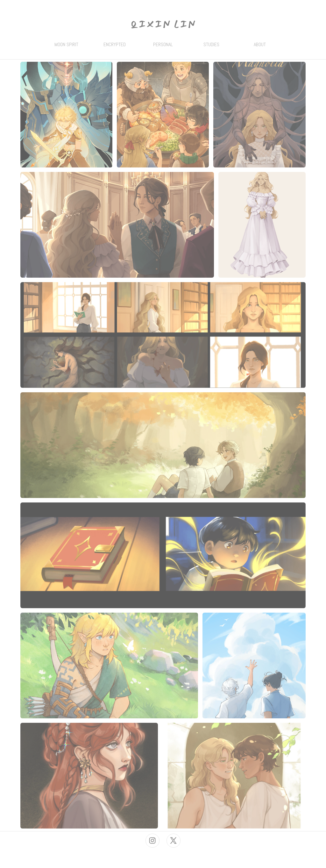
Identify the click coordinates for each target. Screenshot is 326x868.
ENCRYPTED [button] (115, 44)
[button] (152, 841)
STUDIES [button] (211, 44)
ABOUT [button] (260, 44)
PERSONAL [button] (163, 44)
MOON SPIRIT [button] (66, 44)
